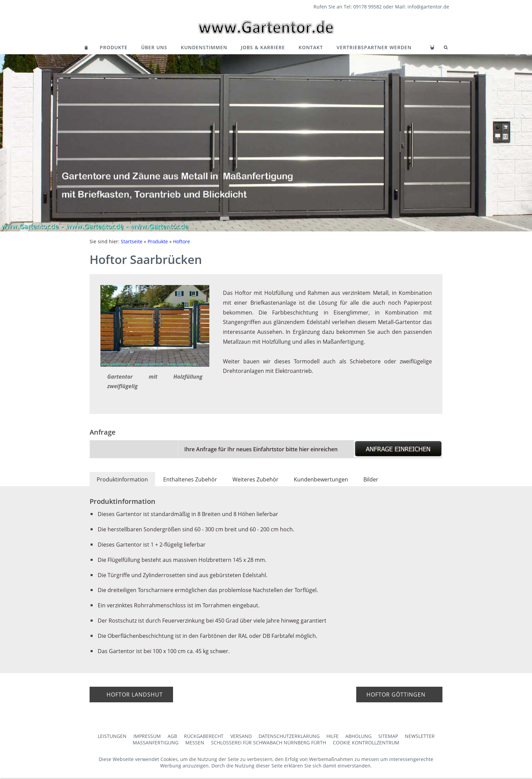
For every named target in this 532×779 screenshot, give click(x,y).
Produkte (114, 47)
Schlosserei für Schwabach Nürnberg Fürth (269, 743)
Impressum (147, 736)
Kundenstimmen (204, 47)
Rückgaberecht (204, 736)
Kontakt (311, 47)
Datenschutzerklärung (289, 736)
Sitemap (388, 736)
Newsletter (420, 736)
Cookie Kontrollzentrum (366, 743)
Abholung (358, 736)
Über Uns (154, 47)
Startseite (132, 241)
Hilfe (332, 736)
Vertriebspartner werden (374, 47)
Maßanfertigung (156, 743)
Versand (241, 736)
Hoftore (182, 241)
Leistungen (112, 736)
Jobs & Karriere (263, 47)
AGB (172, 736)
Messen (195, 743)
